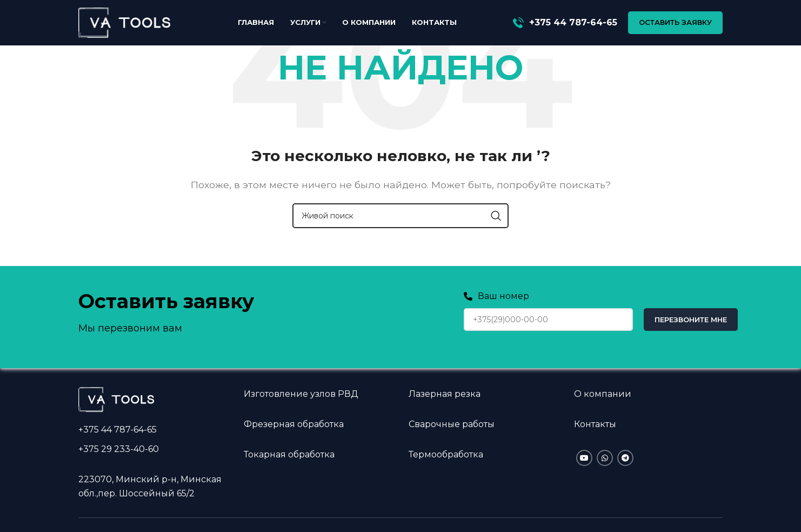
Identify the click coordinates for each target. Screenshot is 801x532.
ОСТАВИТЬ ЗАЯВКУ (675, 24)
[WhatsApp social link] (605, 458)
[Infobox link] (565, 25)
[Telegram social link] (625, 458)
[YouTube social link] (584, 458)
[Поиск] (401, 216)
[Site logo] (124, 24)
